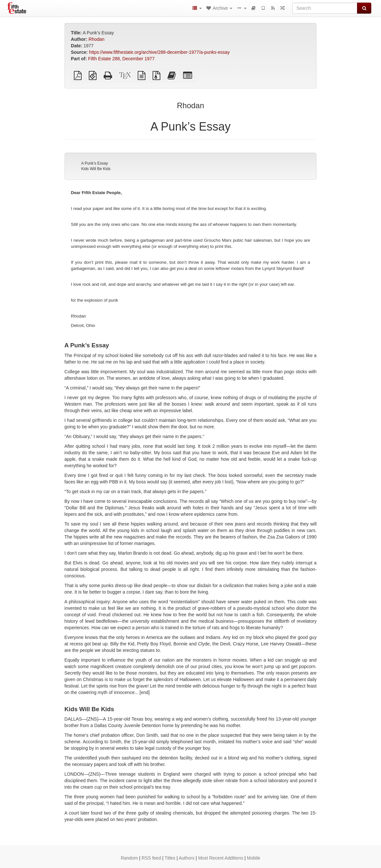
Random (129, 858)
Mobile (254, 858)
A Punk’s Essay (94, 163)
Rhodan (96, 39)
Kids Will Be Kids (96, 169)
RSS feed (151, 858)
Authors (187, 858)
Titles (170, 858)
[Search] (325, 8)
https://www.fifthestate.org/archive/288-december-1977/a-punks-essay (159, 52)
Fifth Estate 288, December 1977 (121, 59)
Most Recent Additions (220, 858)
